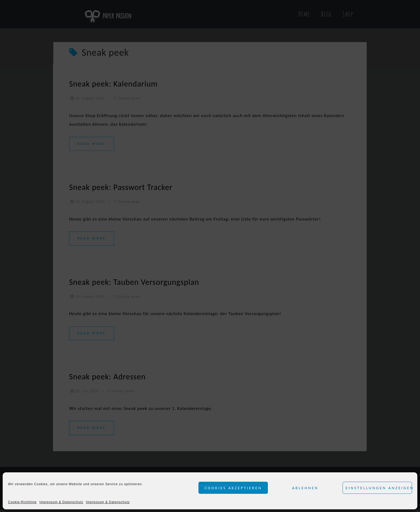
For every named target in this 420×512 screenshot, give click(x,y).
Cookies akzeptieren (233, 488)
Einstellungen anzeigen (379, 488)
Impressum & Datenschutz (61, 502)
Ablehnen (305, 488)
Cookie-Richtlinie (22, 502)
